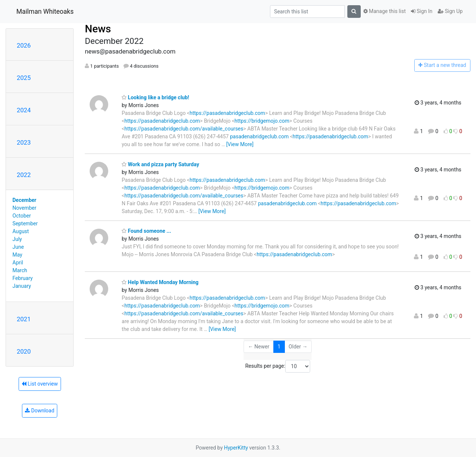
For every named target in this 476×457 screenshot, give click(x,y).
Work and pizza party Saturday (160, 164)
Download (40, 411)
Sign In (422, 11)
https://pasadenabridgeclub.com (227, 113)
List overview (40, 384)
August (21, 231)
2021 (24, 319)
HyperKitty (236, 448)
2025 (24, 78)
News (98, 29)
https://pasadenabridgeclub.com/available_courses (184, 129)
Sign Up (450, 11)
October (22, 216)
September (25, 223)
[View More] (240, 144)
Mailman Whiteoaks (45, 12)
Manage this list (385, 11)
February (23, 278)
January (22, 286)
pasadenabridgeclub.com (259, 136)
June (18, 247)
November (25, 208)
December (25, 200)
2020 (24, 351)
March (20, 270)
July (17, 239)
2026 (24, 45)
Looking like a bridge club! (155, 97)
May (17, 255)
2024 (24, 110)
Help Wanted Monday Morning (160, 282)
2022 (24, 175)
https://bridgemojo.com (262, 121)
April (18, 263)
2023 (24, 142)
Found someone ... (146, 231)
